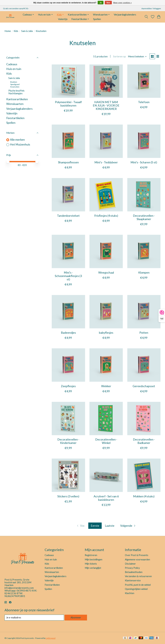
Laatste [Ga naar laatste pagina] (110, 526)
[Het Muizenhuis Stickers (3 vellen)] (68, 475)
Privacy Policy (132, 568)
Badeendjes (68, 333)
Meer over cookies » (123, 3)
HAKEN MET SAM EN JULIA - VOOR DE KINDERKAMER (106, 105)
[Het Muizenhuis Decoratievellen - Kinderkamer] (68, 419)
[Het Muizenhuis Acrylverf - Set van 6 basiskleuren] (106, 475)
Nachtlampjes (15, 93)
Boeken (14, 82)
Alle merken (17, 140)
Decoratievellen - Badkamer (144, 441)
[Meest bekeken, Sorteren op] (137, 56)
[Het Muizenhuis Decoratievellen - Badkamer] (144, 419)
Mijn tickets (91, 564)
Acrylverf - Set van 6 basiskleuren (106, 498)
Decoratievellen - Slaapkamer (144, 217)
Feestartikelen (15, 118)
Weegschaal (106, 273)
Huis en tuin (14, 69)
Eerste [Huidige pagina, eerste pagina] (95, 526)
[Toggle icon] (146, 17)
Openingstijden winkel (136, 589)
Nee (108, 3)
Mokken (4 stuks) (144, 496)
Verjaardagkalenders (125, 15)
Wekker (106, 386)
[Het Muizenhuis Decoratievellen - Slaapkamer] (144, 195)
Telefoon (144, 102)
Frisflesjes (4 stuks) (106, 216)
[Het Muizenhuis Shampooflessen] (68, 141)
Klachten (130, 593)
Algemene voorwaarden (137, 559)
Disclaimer (130, 564)
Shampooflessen (68, 162)
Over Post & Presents (137, 555)
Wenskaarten (15, 104)
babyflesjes (106, 333)
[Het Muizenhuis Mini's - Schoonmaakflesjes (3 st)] (68, 251)
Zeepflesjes (68, 386)
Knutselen (15, 87)
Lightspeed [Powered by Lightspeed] (51, 638)
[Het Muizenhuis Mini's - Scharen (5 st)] (144, 141)
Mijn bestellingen (94, 559)
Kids (16, 31)
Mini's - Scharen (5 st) (144, 162)
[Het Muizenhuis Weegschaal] (106, 251)
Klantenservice (133, 580)
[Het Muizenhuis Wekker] (106, 365)
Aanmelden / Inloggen (151, 8)
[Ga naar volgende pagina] (128, 526)
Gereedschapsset (144, 386)
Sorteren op (119, 56)
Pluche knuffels (16, 91)
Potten (144, 333)
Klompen (144, 273)
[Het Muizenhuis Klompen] (144, 251)
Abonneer (76, 617)
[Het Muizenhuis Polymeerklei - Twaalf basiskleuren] (68, 81)
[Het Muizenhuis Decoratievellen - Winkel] (106, 419)
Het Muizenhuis (20, 144)
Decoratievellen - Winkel (106, 441)
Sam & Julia (27, 31)
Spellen (97, 19)
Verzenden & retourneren (138, 576)
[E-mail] (34, 618)
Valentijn (63, 19)
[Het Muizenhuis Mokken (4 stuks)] (144, 475)
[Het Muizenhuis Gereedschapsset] (144, 365)
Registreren (91, 555)
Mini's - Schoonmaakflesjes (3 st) (68, 276)
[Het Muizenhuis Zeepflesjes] (68, 365)
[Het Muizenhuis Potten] (144, 312)
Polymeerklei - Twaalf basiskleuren (68, 104)
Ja (100, 3)
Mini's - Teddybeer (106, 162)
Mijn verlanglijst (93, 568)
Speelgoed (15, 84)
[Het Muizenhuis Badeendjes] (68, 312)
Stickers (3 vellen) (68, 496)
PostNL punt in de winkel (138, 585)
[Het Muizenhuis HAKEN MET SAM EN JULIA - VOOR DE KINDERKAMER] (106, 81)
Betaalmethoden (134, 572)
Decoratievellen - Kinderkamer (68, 441)
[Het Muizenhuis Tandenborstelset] (68, 195)
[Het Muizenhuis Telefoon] (144, 81)
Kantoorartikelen (17, 99)
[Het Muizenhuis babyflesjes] (106, 312)
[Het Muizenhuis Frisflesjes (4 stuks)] (106, 195)
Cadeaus (12, 64)
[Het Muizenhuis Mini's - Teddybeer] (106, 141)
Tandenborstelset (68, 216)
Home (8, 31)
